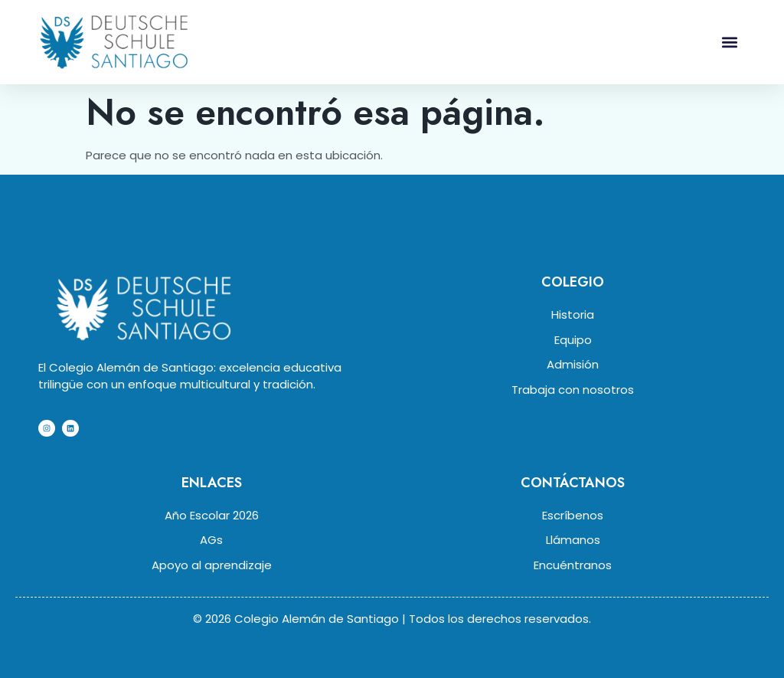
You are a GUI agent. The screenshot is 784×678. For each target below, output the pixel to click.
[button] (729, 42)
